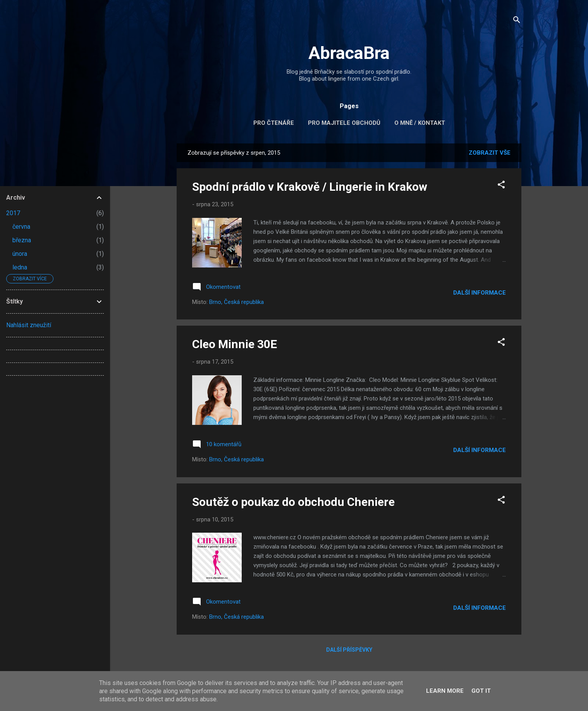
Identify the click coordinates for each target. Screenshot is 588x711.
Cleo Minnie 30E (235, 344)
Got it (481, 691)
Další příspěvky (349, 650)
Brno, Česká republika (236, 302)
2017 (13, 213)
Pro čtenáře (274, 123)
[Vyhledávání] (517, 21)
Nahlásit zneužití (29, 325)
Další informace (480, 293)
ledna (20, 267)
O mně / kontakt (420, 123)
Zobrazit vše (490, 153)
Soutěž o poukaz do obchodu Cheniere (293, 502)
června (21, 227)
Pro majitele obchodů (344, 123)
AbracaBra (349, 53)
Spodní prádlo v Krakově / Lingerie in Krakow (310, 187)
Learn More (445, 691)
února (20, 254)
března (22, 240)
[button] (501, 186)
